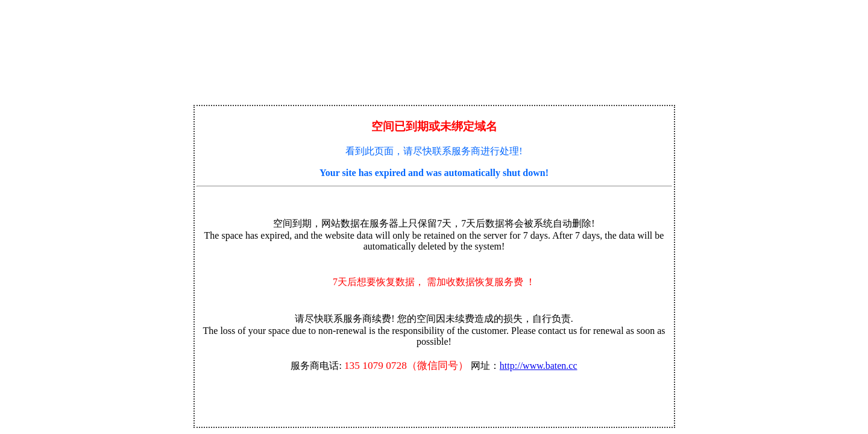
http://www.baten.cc (539, 366)
